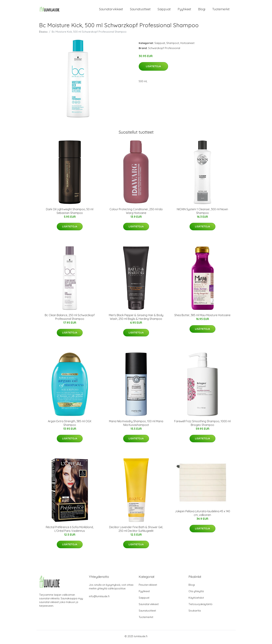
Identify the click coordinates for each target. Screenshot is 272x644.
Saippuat (164, 10)
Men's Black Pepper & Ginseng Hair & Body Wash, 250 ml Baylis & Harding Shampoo (136, 319)
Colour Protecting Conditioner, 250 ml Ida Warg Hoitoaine (136, 213)
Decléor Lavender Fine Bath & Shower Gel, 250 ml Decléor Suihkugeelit (136, 531)
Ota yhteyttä (196, 593)
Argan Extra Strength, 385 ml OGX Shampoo (70, 425)
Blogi (202, 10)
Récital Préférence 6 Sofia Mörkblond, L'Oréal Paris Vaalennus (70, 531)
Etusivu (43, 33)
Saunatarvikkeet (111, 10)
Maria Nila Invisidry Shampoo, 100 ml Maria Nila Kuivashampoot (136, 425)
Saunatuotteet (140, 10)
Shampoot (173, 45)
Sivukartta (195, 612)
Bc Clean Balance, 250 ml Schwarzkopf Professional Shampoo (70, 319)
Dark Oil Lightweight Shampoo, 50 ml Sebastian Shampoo (70, 213)
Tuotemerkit (221, 10)
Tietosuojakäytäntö (200, 606)
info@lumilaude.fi (99, 598)
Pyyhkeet (184, 10)
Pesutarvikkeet (148, 587)
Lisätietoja (153, 68)
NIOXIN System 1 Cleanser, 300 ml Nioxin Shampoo (202, 213)
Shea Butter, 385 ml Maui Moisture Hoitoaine (202, 317)
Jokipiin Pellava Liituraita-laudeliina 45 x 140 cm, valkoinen (202, 515)
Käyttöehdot (196, 599)
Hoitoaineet (187, 45)
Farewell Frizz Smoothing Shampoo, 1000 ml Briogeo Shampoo (202, 425)
